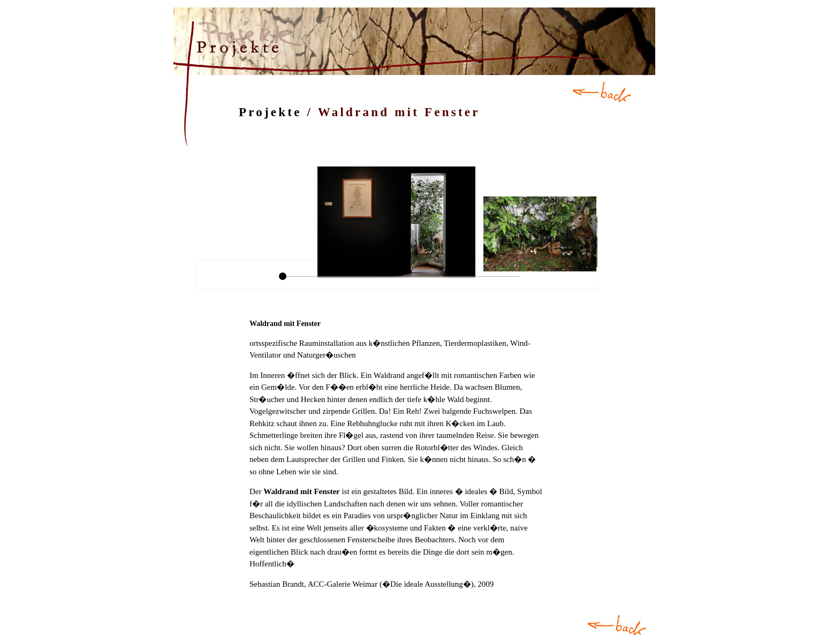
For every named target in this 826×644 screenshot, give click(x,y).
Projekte (270, 112)
